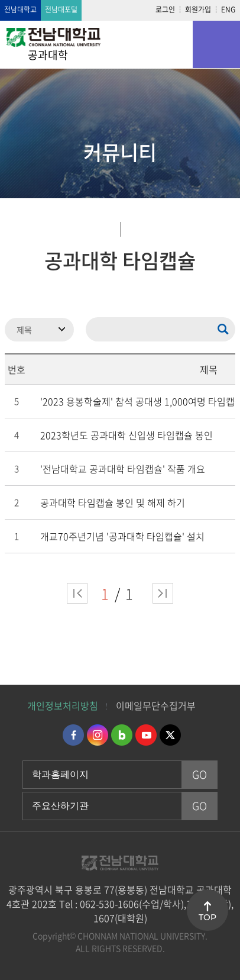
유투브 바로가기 (146, 735)
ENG (228, 9)
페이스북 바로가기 (73, 735)
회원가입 (198, 9)
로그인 (165, 9)
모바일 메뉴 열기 (216, 44)
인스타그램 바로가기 (98, 735)
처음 (77, 593)
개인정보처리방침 (63, 705)
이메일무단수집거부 (156, 705)
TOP (207, 917)
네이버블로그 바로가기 (122, 735)
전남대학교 (20, 9)
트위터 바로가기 (170, 735)
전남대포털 (61, 9)
